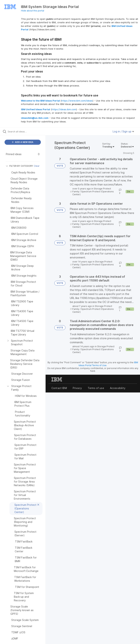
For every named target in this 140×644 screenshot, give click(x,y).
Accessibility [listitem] (118, 388)
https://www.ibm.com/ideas (77, 101)
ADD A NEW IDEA (23, 142)
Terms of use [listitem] (96, 388)
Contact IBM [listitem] (59, 388)
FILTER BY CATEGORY (19, 166)
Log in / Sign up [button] (123, 131)
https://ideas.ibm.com (64, 109)
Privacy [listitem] (77, 388)
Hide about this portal (33, 11)
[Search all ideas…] (25, 131)
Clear (37, 166)
